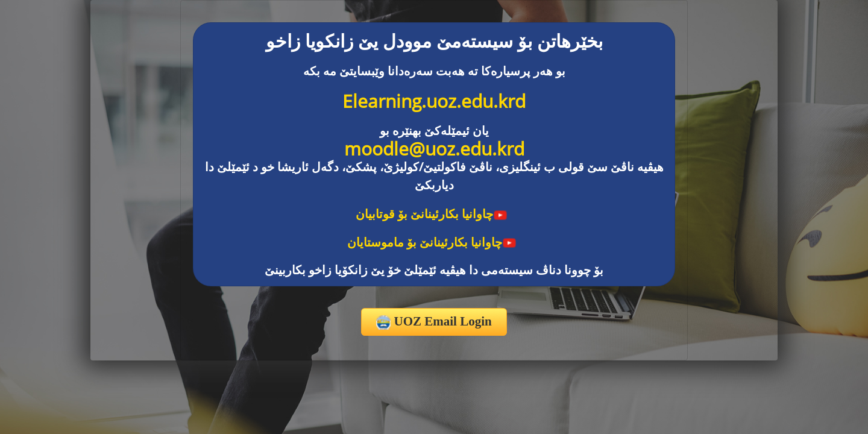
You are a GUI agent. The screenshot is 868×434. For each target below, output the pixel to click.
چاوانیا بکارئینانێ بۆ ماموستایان (432, 242)
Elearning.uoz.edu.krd (434, 101)
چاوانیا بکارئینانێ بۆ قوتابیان (432, 214)
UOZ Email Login (434, 322)
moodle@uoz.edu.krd (434, 149)
